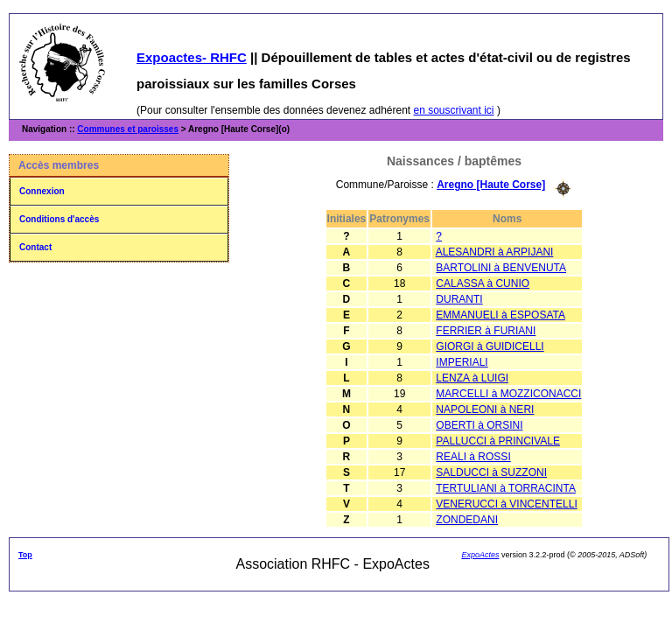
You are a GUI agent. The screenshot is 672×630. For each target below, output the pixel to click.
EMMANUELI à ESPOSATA (500, 315)
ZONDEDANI (467, 520)
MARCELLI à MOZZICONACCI (508, 394)
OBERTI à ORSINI (479, 425)
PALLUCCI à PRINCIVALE (498, 441)
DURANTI (459, 299)
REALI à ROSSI (473, 457)
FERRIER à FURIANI (486, 331)
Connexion (42, 191)
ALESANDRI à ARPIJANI (495, 252)
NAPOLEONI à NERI (485, 409)
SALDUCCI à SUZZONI (491, 472)
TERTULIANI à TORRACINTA (506, 488)
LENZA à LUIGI (472, 378)
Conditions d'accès (59, 219)
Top (25, 555)
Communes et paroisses (128, 129)
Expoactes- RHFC (192, 57)
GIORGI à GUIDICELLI (490, 346)
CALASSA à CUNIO (483, 283)
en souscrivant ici (454, 110)
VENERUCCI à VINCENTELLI (506, 504)
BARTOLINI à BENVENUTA (501, 268)
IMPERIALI (462, 362)
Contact (35, 247)
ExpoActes (480, 555)
